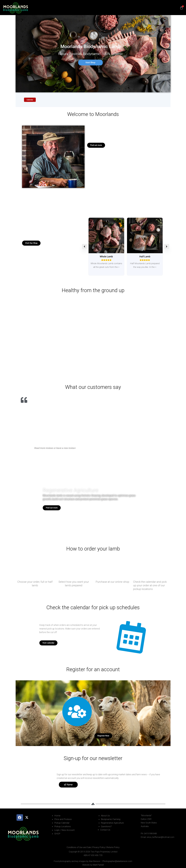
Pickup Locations (63, 826)
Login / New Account (64, 830)
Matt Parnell (98, 865)
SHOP (57, 834)
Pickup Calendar (62, 823)
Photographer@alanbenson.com (117, 861)
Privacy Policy (99, 847)
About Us (105, 816)
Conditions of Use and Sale (79, 847)
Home (57, 816)
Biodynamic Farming (111, 819)
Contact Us (105, 830)
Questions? (106, 826)
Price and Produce (63, 819)
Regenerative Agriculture (112, 823)
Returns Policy (113, 847)
